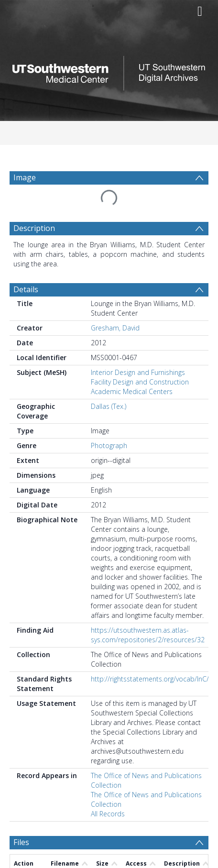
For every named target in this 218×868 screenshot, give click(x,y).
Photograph (109, 445)
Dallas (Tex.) (109, 406)
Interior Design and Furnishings (138, 372)
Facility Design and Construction (140, 382)
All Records (108, 814)
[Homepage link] (109, 71)
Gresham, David (115, 328)
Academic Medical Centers (132, 391)
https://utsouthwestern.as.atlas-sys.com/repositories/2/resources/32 (148, 635)
